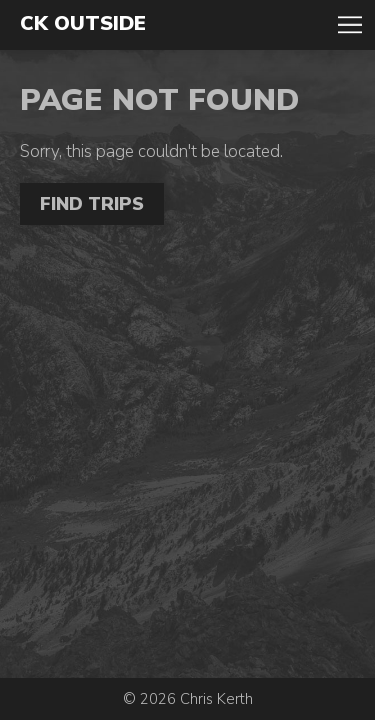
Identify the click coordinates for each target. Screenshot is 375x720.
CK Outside (83, 24)
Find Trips (92, 204)
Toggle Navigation (350, 25)
